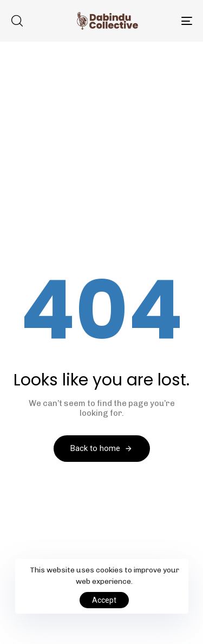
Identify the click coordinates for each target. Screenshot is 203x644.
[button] (17, 21)
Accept (104, 600)
